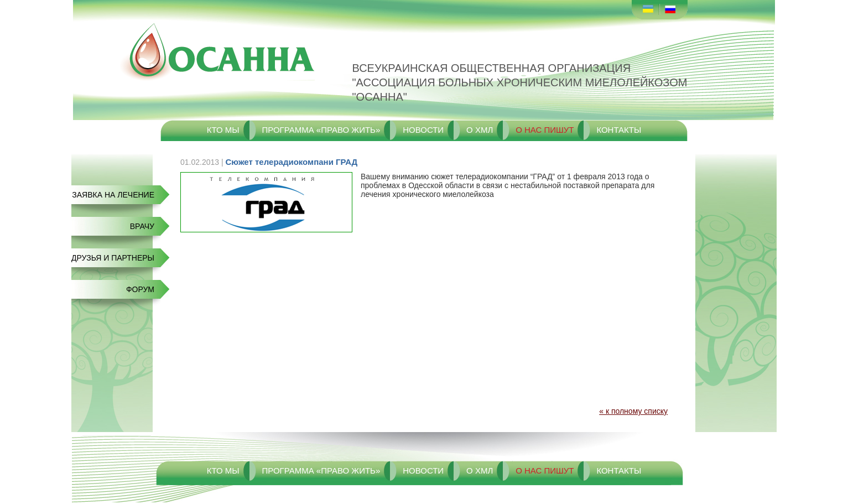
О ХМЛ (480, 130)
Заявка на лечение (113, 195)
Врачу (142, 226)
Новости (423, 130)
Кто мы (223, 130)
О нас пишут (545, 130)
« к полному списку (633, 411)
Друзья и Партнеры (113, 258)
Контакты (619, 130)
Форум (140, 289)
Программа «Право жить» (321, 130)
